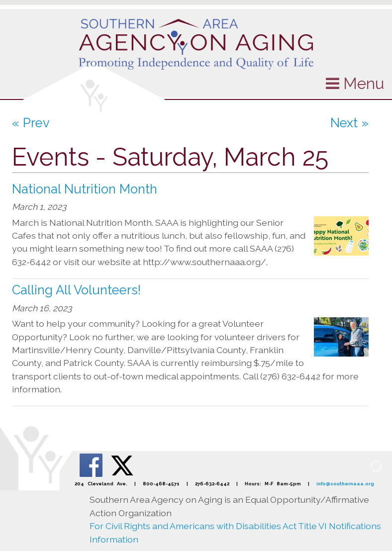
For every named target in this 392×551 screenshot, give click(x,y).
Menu (355, 83)
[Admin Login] (365, 466)
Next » (349, 123)
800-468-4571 (161, 484)
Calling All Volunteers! (76, 290)
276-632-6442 (212, 484)
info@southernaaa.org (345, 484)
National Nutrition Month (85, 189)
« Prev (31, 123)
